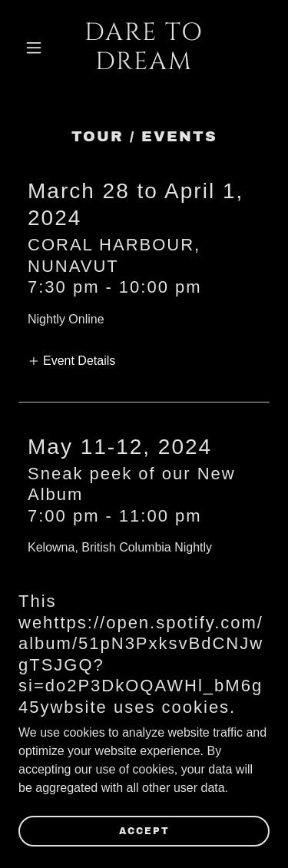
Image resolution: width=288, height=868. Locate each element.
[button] (37, 48)
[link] (144, 65)
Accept (144, 831)
